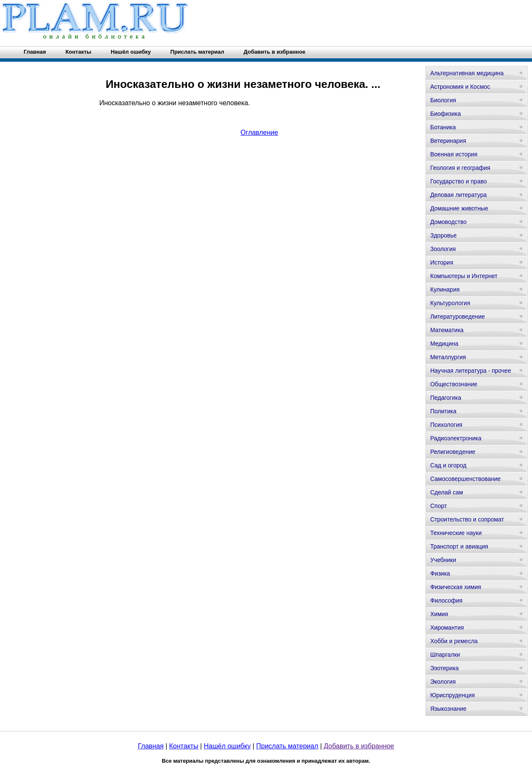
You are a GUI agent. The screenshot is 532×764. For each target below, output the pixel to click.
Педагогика (446, 398)
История (442, 262)
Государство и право (459, 181)
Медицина (444, 344)
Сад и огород (448, 465)
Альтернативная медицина (467, 73)
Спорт (438, 506)
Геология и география (460, 168)
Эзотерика (445, 668)
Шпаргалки (445, 655)
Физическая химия (456, 587)
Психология (446, 425)
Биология (443, 100)
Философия (446, 600)
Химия (439, 614)
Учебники (443, 560)
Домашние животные (459, 208)
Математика (447, 330)
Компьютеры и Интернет (464, 276)
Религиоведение (453, 452)
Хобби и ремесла (454, 641)
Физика (440, 573)
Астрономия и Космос (460, 87)
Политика (443, 411)
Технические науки (456, 533)
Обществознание (454, 384)
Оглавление (259, 132)
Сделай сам (447, 492)
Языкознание (448, 709)
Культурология (450, 303)
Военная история (454, 154)
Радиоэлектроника (456, 438)
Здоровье (444, 235)
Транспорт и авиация (459, 546)
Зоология (443, 249)
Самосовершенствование (465, 479)
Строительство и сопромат (467, 519)
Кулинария (445, 289)
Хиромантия (447, 628)
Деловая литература (459, 195)
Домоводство (448, 222)
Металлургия (448, 357)
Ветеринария (448, 141)
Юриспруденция (453, 695)
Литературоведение (457, 317)
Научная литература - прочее (471, 371)
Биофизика (446, 114)
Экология (443, 682)
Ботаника (443, 127)
